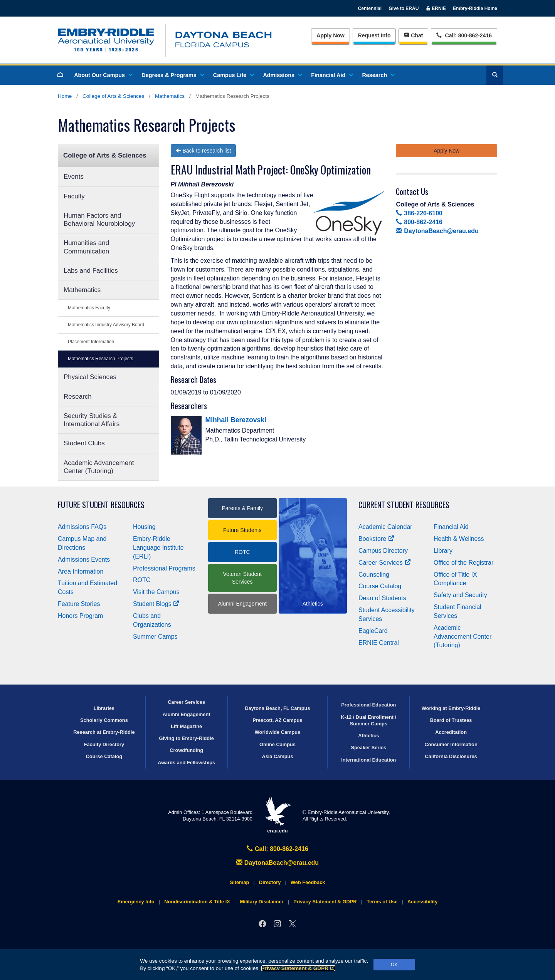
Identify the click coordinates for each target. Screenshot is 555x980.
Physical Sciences (90, 377)
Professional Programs (164, 568)
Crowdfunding (186, 750)
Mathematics (170, 96)
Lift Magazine (186, 726)
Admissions (282, 75)
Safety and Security (460, 595)
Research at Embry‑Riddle (104, 732)
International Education (368, 760)
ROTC (142, 580)
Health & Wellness (459, 539)
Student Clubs (84, 443)
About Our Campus (103, 75)
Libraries (104, 708)
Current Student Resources (404, 505)
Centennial (370, 8)
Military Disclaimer (262, 902)
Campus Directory (383, 551)
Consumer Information (451, 744)
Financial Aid (332, 75)
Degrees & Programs (172, 75)
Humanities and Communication (86, 247)
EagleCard (373, 631)
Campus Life (233, 75)
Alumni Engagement (242, 604)
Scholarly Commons (104, 720)
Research (378, 75)
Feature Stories (79, 604)
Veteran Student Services (242, 578)
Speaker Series (368, 748)
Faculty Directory (104, 744)
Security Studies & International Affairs (92, 420)
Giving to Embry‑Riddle (187, 738)
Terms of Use (382, 902)
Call (464, 35)
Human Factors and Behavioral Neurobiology (99, 220)
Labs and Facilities (91, 271)
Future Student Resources (101, 505)
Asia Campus (277, 756)
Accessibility (422, 902)
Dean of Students (382, 598)
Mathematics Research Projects (100, 359)
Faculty (74, 196)
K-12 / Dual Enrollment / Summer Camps (368, 720)
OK (394, 965)
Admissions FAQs (82, 527)
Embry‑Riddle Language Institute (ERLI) (158, 548)
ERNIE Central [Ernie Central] (379, 643)
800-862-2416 (419, 222)
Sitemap (240, 882)
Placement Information (91, 342)
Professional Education (368, 705)
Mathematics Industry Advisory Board (106, 325)
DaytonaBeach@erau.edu (437, 231)
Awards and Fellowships (186, 763)
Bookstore (376, 539)
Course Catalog (380, 586)
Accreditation (451, 732)
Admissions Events (84, 560)
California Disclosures (451, 756)
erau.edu (277, 815)
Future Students (242, 530)
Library (443, 551)
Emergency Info (136, 902)
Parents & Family (242, 508)
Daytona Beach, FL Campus (277, 708)
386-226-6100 (419, 213)
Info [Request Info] (374, 35)
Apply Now (330, 35)
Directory (270, 882)
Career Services (385, 563)
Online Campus (277, 744)
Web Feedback (308, 882)
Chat (413, 35)
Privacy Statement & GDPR (299, 968)
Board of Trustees (451, 720)
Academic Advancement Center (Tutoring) (99, 467)
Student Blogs (156, 604)
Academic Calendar (385, 527)
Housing (144, 527)
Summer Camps (155, 637)
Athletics (368, 736)
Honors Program (80, 616)
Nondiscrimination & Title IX (197, 902)
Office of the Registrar (463, 563)
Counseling (374, 575)
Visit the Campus (156, 592)
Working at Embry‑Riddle (451, 708)
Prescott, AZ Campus (278, 720)
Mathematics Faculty (89, 308)
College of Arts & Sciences (113, 96)
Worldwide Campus (278, 732)
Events (74, 177)
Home (65, 96)
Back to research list (203, 151)
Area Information (81, 571)
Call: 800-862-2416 (277, 849)
